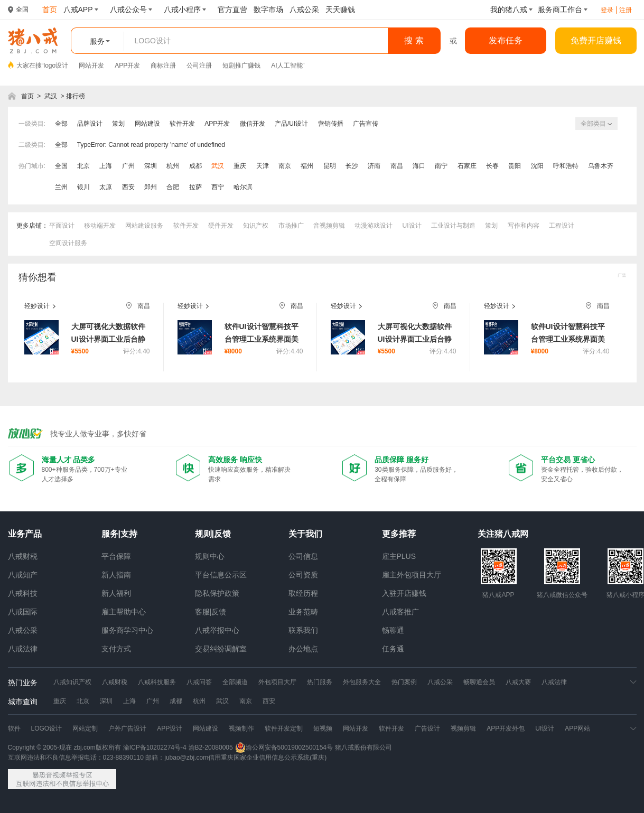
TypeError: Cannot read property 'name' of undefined (151, 145)
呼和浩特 (566, 166)
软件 (14, 728)
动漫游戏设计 (374, 226)
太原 (106, 187)
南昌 (397, 166)
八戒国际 (23, 612)
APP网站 (577, 728)
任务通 (393, 649)
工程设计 (562, 226)
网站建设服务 (144, 226)
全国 (61, 166)
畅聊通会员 (479, 682)
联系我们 (303, 630)
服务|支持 (119, 534)
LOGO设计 (47, 728)
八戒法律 (23, 649)
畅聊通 (393, 630)
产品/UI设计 (291, 124)
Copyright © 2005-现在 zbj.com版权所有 (64, 747)
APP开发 (127, 66)
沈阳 (537, 166)
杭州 (173, 166)
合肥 (173, 187)
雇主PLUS (399, 556)
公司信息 (303, 556)
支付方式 (116, 649)
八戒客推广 (400, 612)
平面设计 (62, 226)
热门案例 (404, 682)
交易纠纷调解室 (221, 649)
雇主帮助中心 (124, 612)
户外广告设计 (127, 728)
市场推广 (291, 226)
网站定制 (85, 728)
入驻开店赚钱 (404, 593)
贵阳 (515, 166)
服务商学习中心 (127, 630)
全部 (61, 124)
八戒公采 (23, 630)
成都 (195, 166)
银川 (83, 187)
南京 (285, 166)
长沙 (352, 166)
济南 (374, 166)
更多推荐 (399, 534)
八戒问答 (199, 682)
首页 (27, 96)
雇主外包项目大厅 (412, 575)
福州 (307, 166)
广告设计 (427, 728)
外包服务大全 (362, 682)
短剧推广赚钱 (241, 66)
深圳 (151, 166)
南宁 (441, 166)
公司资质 (303, 575)
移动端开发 (100, 226)
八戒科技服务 (157, 682)
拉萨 (195, 187)
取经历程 (303, 593)
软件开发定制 (284, 728)
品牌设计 (90, 124)
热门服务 (320, 682)
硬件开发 (221, 226)
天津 (263, 166)
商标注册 (163, 66)
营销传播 (331, 124)
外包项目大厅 (277, 682)
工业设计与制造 (453, 226)
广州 (128, 166)
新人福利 (116, 593)
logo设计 (56, 66)
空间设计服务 (68, 243)
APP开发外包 (506, 728)
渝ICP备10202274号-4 (155, 747)
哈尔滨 (243, 187)
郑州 (151, 187)
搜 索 (414, 40)
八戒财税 (23, 556)
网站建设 (147, 124)
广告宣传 (366, 124)
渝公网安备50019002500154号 (284, 747)
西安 (128, 187)
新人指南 (116, 575)
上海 (106, 166)
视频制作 (241, 728)
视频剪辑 (463, 728)
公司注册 (199, 66)
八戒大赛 (518, 682)
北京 (83, 166)
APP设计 (170, 728)
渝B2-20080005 (211, 747)
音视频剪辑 (329, 226)
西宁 (218, 187)
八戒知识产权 (72, 682)
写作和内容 (524, 226)
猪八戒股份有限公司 (363, 747)
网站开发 (91, 66)
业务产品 (25, 534)
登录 (607, 10)
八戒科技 (23, 593)
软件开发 (182, 124)
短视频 (323, 728)
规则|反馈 (213, 534)
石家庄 (467, 166)
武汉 (51, 96)
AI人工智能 (287, 66)
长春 (492, 166)
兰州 (61, 187)
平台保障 (116, 556)
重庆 (240, 166)
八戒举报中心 (217, 630)
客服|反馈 (211, 612)
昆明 (330, 166)
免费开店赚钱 (596, 40)
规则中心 (210, 556)
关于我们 (305, 534)
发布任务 (506, 40)
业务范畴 (303, 612)
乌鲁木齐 (601, 166)
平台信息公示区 (221, 575)
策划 (118, 124)
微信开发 (253, 124)
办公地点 (303, 649)
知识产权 (256, 226)
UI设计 (412, 226)
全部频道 (235, 682)
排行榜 (76, 96)
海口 (419, 166)
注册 (626, 10)
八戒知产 (23, 575)
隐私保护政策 (217, 593)
